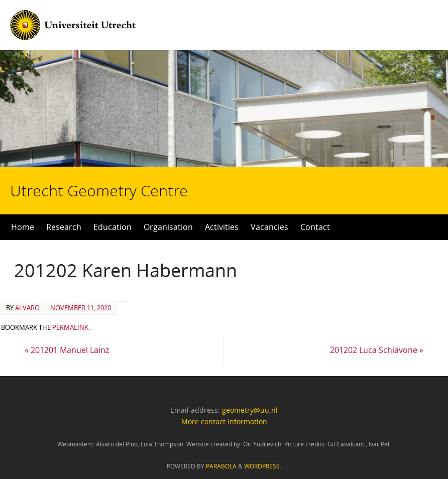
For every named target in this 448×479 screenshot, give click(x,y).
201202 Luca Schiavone (377, 350)
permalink (70, 327)
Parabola (221, 466)
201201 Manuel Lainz (67, 350)
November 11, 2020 (81, 308)
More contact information (224, 422)
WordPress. (263, 466)
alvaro (27, 308)
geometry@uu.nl (250, 410)
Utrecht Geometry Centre (126, 159)
